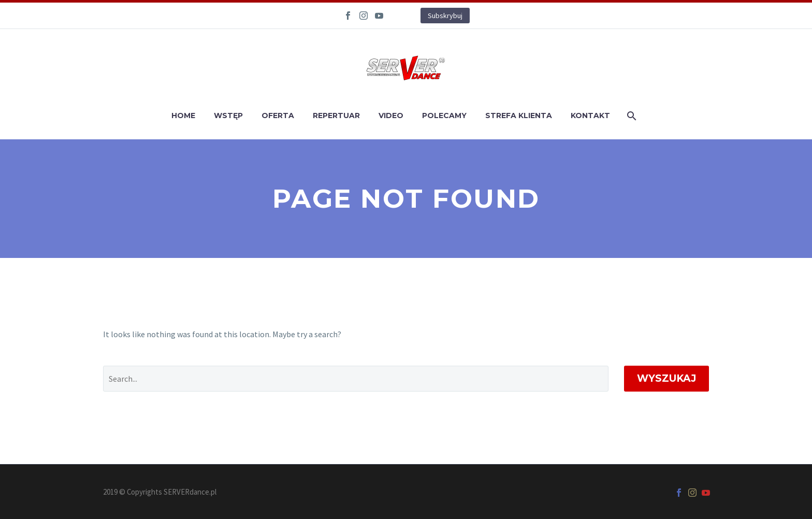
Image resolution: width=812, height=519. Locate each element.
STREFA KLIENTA (519, 116)
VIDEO (391, 116)
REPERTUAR (336, 116)
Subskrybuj (445, 16)
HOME (183, 116)
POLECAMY (444, 116)
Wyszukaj (666, 378)
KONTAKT (590, 116)
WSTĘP (228, 116)
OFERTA (278, 116)
